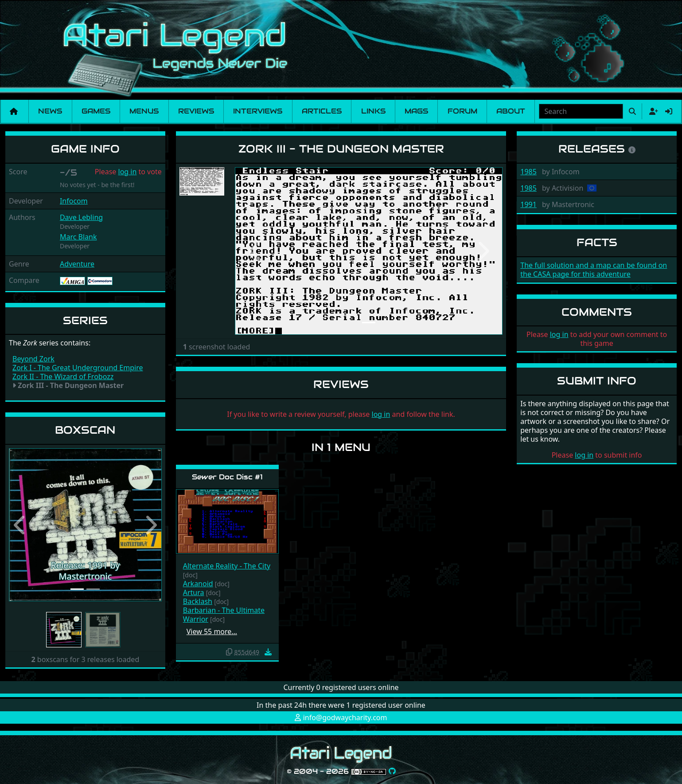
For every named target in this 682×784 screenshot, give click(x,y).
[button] (20, 525)
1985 (528, 172)
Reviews (196, 111)
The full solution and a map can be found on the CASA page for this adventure (594, 270)
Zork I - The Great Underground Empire (78, 368)
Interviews (258, 111)
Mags (416, 111)
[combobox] (581, 111)
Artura (194, 592)
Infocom (74, 201)
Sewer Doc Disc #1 (227, 477)
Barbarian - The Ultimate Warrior (224, 615)
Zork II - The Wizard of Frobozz (63, 376)
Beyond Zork (33, 359)
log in (128, 172)
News (50, 111)
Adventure (77, 264)
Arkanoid (198, 584)
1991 (528, 204)
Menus (144, 111)
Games (96, 111)
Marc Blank (78, 237)
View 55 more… (212, 631)
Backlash (198, 601)
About (511, 111)
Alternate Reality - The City (227, 566)
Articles (322, 111)
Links (373, 111)
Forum (462, 111)
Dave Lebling (81, 217)
